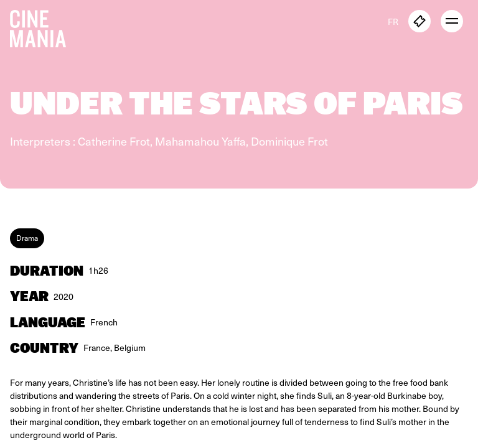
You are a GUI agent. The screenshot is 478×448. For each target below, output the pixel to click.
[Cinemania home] (43, 26)
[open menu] (452, 21)
